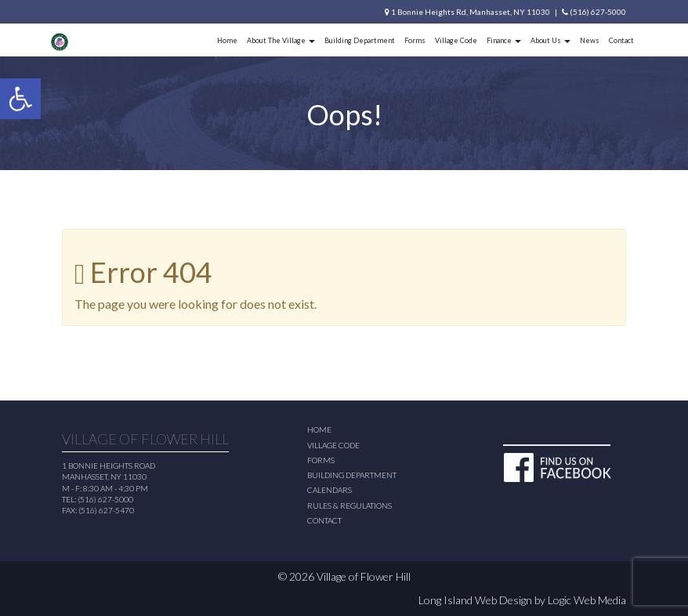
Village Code (456, 40)
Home (227, 40)
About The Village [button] (281, 40)
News (590, 40)
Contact (621, 40)
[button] (20, 99)
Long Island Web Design (475, 600)
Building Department (360, 40)
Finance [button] (504, 40)
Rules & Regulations (349, 505)
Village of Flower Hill (364, 576)
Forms (415, 40)
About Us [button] (550, 40)
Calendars (330, 490)
